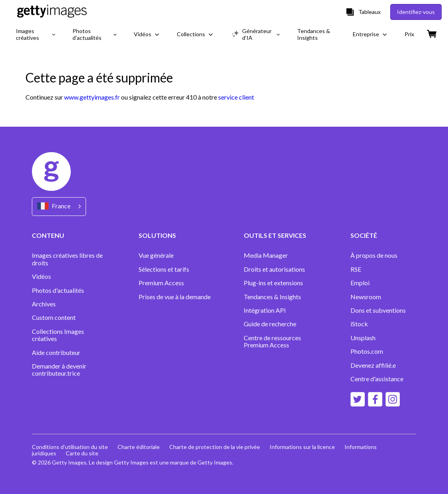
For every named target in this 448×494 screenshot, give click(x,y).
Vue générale (156, 255)
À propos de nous (374, 255)
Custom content (54, 318)
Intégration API (265, 310)
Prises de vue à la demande (175, 297)
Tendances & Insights (272, 297)
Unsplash (363, 338)
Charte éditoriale (139, 447)
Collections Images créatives (58, 335)
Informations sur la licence (302, 447)
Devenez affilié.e (373, 365)
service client (236, 97)
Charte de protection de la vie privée (215, 447)
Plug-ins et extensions (273, 283)
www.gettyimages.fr (92, 97)
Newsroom (366, 297)
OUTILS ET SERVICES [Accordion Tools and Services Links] (275, 235)
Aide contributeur (56, 353)
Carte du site (82, 453)
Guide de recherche (270, 324)
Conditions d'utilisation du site (70, 447)
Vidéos (41, 276)
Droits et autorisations (274, 269)
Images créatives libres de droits (67, 259)
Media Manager (266, 255)
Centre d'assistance (377, 379)
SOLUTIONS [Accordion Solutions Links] (157, 235)
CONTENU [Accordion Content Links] (48, 235)
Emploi (360, 283)
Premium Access (161, 283)
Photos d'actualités (58, 290)
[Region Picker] (59, 207)
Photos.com (367, 351)
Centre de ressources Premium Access (272, 341)
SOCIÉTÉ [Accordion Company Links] (364, 235)
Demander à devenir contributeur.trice (59, 370)
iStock (359, 324)
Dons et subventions (378, 310)
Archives (44, 304)
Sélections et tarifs (164, 269)
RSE (356, 269)
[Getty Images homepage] (52, 12)
